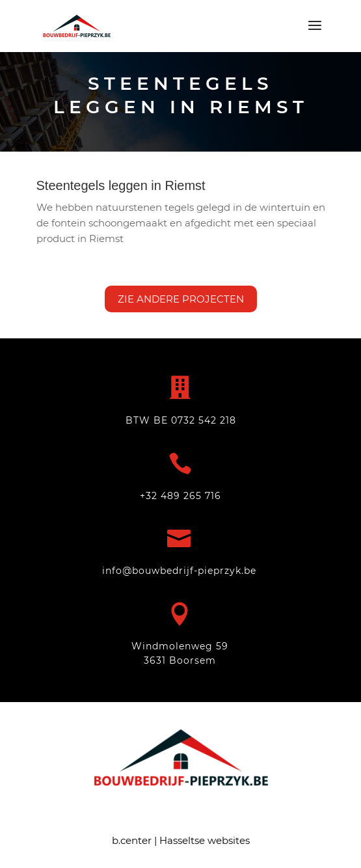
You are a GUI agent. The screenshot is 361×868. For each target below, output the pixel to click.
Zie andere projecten (181, 299)
